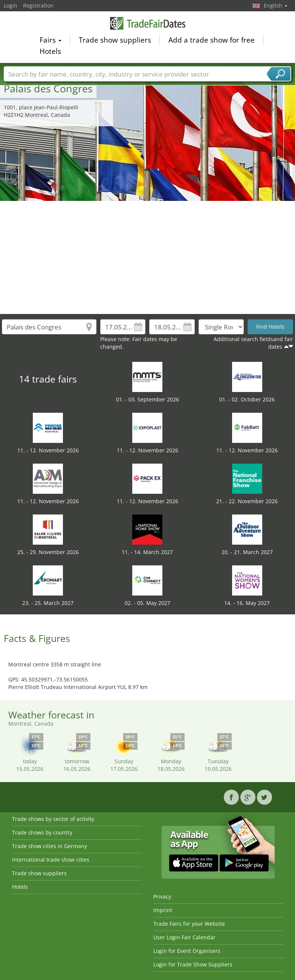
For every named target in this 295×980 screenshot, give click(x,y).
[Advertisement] (148, 257)
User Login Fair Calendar (184, 937)
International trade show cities (51, 860)
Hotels (50, 53)
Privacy (162, 897)
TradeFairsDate (148, 24)
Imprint (163, 910)
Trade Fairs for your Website (189, 924)
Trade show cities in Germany (50, 846)
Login (11, 5)
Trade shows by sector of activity (53, 819)
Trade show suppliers (115, 41)
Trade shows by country (42, 832)
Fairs (50, 41)
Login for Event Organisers (187, 951)
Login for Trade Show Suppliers (193, 964)
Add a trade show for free (212, 41)
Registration (38, 5)
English (276, 5)
